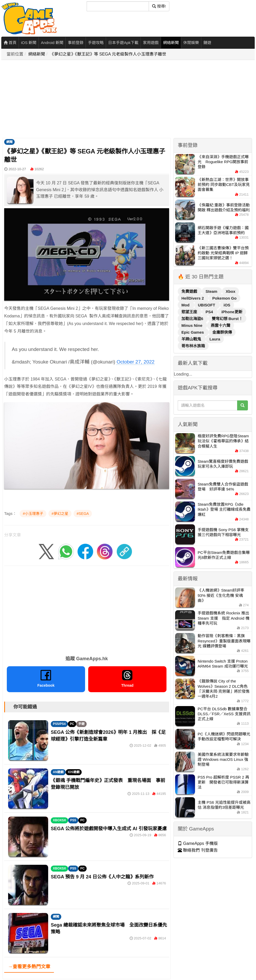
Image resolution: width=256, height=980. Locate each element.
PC (72, 724)
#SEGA (83, 514)
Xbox (230, 291)
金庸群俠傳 (222, 332)
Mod (186, 305)
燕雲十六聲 (221, 325)
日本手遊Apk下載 (123, 43)
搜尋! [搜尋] (159, 6)
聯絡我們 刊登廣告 (198, 850)
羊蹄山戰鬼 (192, 339)
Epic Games (193, 332)
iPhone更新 (232, 312)
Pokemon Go (224, 298)
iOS (227, 305)
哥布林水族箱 (193, 346)
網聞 (9, 142)
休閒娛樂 (191, 43)
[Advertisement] (118, 99)
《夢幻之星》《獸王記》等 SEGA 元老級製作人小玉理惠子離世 (108, 54)
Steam (212, 291)
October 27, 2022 (135, 362)
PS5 (73, 820)
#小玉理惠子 (33, 514)
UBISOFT (207, 305)
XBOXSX (59, 820)
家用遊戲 (151, 43)
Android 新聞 (52, 43)
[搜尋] (118, 6)
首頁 (10, 43)
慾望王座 (190, 312)
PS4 (210, 312)
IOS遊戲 (74, 772)
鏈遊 (207, 43)
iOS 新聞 (29, 43)
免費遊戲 (190, 291)
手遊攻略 (96, 43)
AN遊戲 (58, 772)
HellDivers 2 (193, 298)
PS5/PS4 (59, 724)
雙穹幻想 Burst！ (227, 319)
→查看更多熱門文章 (29, 967)
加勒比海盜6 (193, 319)
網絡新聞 (171, 43)
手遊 (81, 724)
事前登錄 (76, 43)
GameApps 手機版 (198, 843)
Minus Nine (192, 325)
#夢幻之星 (60, 514)
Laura (215, 339)
